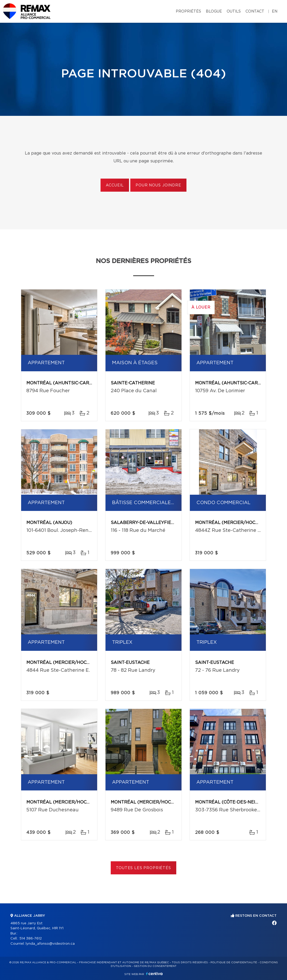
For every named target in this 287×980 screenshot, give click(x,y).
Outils (234, 12)
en (275, 12)
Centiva (154, 974)
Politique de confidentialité (234, 962)
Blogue (214, 12)
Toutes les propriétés (143, 868)
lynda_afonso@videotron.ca (50, 944)
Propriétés (188, 12)
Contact (255, 12)
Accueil (115, 185)
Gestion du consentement (155, 966)
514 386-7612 (31, 939)
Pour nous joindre (158, 185)
